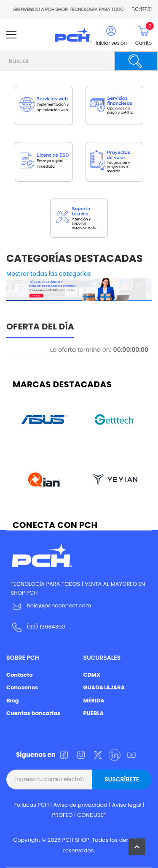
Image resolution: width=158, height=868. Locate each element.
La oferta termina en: (81, 350)
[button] (137, 847)
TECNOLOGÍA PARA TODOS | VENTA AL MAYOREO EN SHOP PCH (78, 588)
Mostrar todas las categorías (49, 274)
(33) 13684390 (46, 627)
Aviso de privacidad (81, 805)
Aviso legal (127, 805)
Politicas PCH (31, 805)
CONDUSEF (91, 815)
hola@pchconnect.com (59, 605)
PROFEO (62, 815)
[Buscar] (136, 61)
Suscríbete (122, 779)
